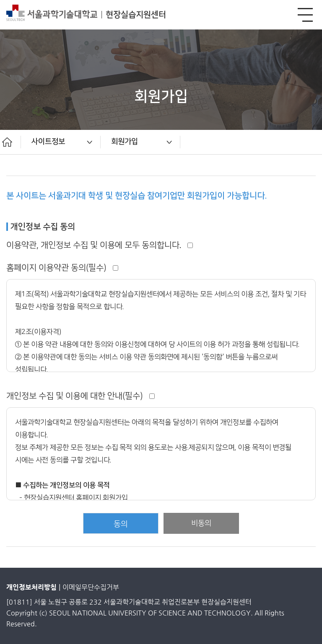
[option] (61, 142)
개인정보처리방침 (31, 587)
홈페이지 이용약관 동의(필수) (62, 268)
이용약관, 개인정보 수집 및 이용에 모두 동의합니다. (100, 245)
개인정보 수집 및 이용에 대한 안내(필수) (80, 396)
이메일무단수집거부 (91, 587)
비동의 (201, 523)
